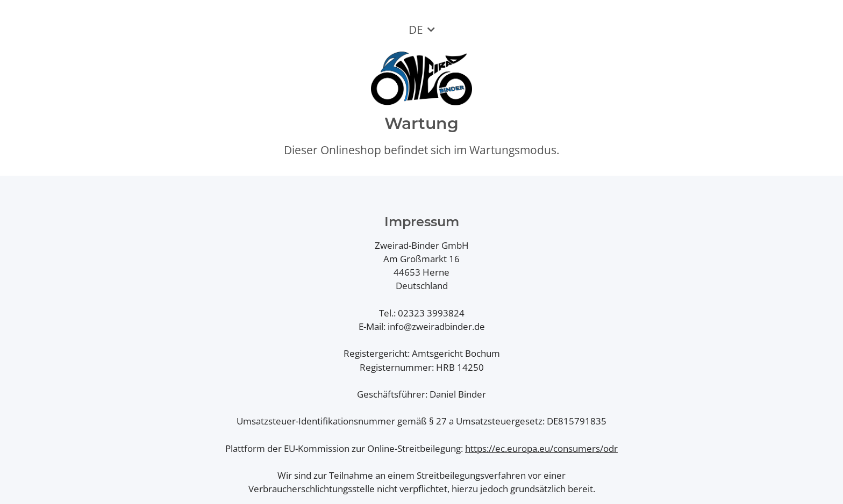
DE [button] (416, 30)
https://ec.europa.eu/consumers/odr (541, 448)
